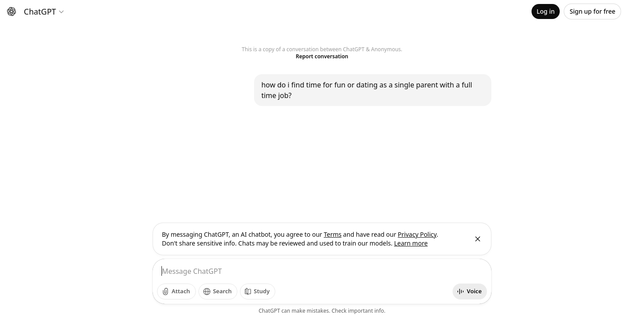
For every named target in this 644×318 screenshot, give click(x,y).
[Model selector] (44, 11)
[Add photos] (176, 291)
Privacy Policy (417, 234)
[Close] (478, 239)
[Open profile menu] (631, 11)
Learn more (411, 243)
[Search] (218, 291)
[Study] (258, 291)
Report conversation (322, 57)
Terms (333, 234)
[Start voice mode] (470, 291)
